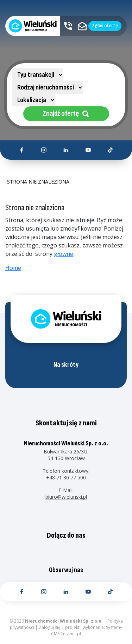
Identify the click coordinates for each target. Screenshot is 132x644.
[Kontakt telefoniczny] (68, 26)
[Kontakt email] (82, 26)
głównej (64, 254)
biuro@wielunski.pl (66, 497)
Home (13, 268)
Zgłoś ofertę (105, 26)
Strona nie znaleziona (38, 182)
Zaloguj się (50, 627)
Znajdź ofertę (66, 114)
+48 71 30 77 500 (66, 477)
